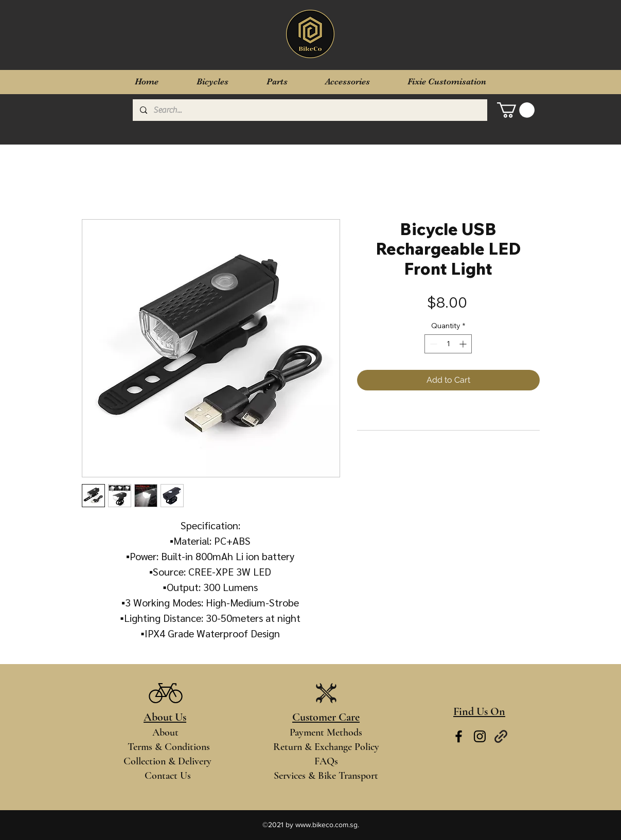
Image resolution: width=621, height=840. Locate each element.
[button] (516, 110)
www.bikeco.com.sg (326, 825)
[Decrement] (432, 344)
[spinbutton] (448, 344)
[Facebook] (459, 736)
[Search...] (309, 110)
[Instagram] (480, 736)
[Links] (501, 736)
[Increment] (464, 344)
